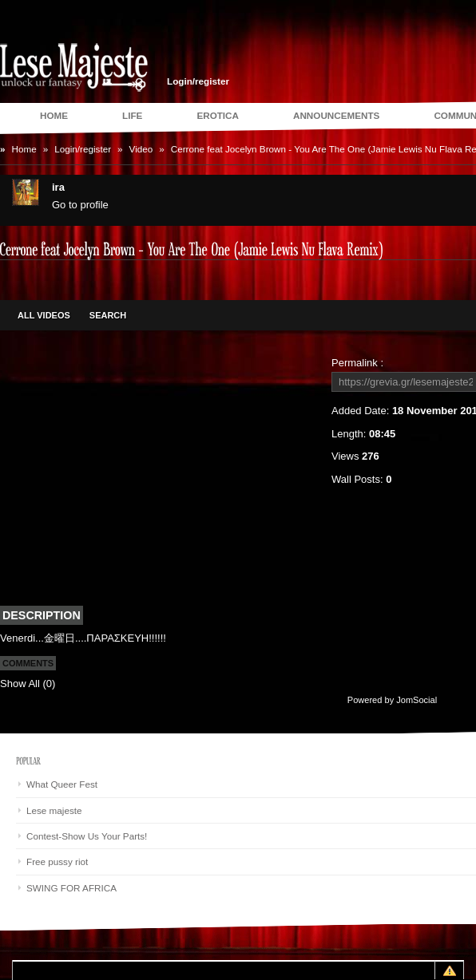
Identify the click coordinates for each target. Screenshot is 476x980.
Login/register (198, 81)
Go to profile (80, 205)
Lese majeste (54, 810)
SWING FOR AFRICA (71, 888)
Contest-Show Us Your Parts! (87, 836)
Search (108, 315)
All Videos (44, 315)
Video (141, 149)
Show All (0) (28, 684)
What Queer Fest (62, 784)
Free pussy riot (57, 861)
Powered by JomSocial (392, 700)
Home (24, 149)
